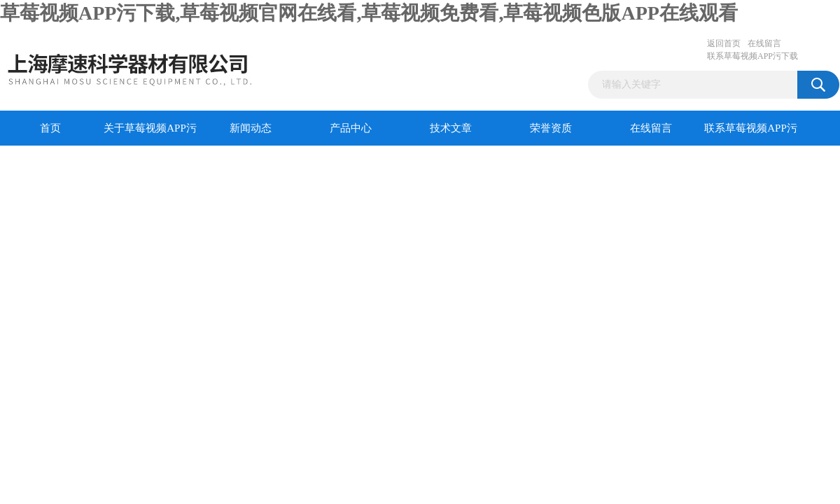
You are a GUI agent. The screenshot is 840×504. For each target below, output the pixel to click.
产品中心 (351, 128)
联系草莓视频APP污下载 (752, 56)
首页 (50, 128)
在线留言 (764, 43)
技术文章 (451, 128)
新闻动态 (251, 128)
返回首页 (724, 43)
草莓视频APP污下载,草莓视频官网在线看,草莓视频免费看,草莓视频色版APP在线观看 (369, 13)
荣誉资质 (551, 128)
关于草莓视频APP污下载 (150, 134)
